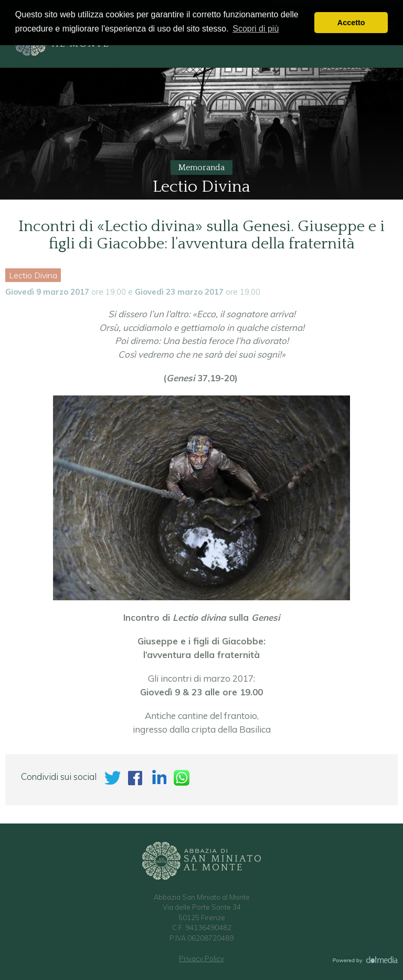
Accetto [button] (351, 23)
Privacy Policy (201, 958)
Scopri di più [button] (256, 29)
